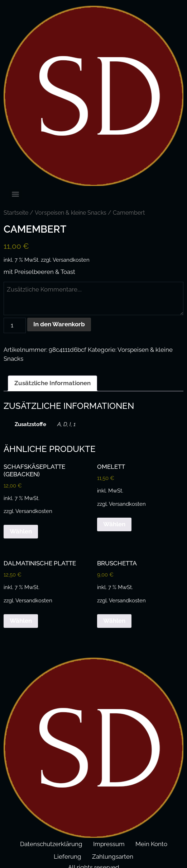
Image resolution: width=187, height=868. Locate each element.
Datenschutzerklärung (51, 844)
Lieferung (68, 857)
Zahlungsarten (113, 857)
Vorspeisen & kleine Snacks (71, 213)
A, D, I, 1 (66, 424)
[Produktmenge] (15, 325)
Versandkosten (71, 260)
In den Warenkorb (59, 324)
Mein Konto (151, 844)
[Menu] (15, 194)
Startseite (16, 213)
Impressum (109, 844)
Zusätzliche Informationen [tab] (52, 383)
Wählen (21, 531)
